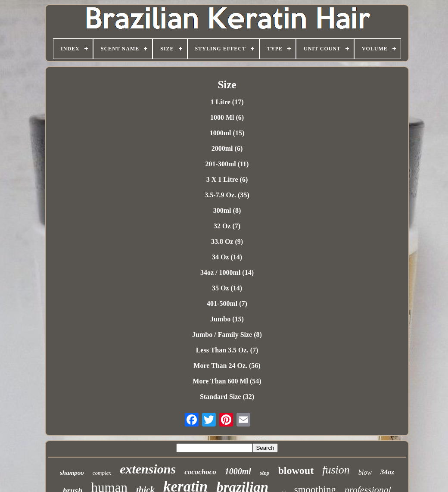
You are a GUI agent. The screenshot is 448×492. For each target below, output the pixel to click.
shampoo (72, 473)
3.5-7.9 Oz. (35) (227, 195)
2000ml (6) (227, 148)
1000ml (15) (227, 133)
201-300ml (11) (227, 164)
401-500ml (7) (227, 304)
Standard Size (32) (227, 397)
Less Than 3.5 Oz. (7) (227, 350)
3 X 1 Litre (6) (227, 179)
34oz (387, 472)
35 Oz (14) (227, 288)
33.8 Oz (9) (227, 241)
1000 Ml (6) (227, 117)
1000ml (238, 471)
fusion (336, 470)
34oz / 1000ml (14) (227, 272)
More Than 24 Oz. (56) (227, 366)
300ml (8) (227, 210)
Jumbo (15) (227, 319)
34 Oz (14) (227, 257)
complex (102, 473)
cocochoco (200, 472)
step (265, 473)
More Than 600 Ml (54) (227, 381)
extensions (148, 469)
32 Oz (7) (227, 226)
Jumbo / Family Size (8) (227, 335)
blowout (296, 470)
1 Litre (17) (227, 102)
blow (365, 472)
